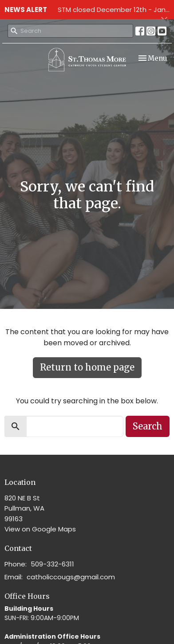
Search (148, 426)
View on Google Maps (40, 529)
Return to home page (87, 367)
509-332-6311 (52, 564)
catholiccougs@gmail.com (71, 577)
